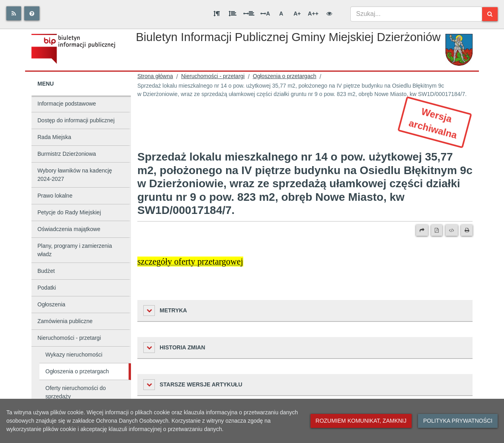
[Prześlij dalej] (422, 230)
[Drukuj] (467, 230)
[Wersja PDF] (437, 230)
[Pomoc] (32, 13)
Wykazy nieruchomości (74, 355)
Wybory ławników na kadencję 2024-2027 (75, 175)
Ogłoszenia (51, 304)
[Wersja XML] (452, 230)
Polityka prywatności (458, 421)
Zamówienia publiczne (65, 321)
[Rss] (14, 13)
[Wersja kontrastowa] (329, 14)
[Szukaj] (490, 14)
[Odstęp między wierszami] (232, 14)
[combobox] (416, 14)
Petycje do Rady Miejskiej (69, 212)
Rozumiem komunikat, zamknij (361, 421)
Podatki (47, 288)
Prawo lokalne (55, 196)
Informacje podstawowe (67, 104)
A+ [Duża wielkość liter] (297, 14)
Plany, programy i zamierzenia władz (75, 250)
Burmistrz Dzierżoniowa (67, 154)
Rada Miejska (54, 137)
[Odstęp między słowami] (249, 14)
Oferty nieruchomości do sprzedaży (76, 392)
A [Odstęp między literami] (265, 14)
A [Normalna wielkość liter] (281, 14)
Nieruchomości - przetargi (69, 338)
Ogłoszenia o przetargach (77, 371)
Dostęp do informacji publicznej (76, 120)
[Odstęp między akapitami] (217, 14)
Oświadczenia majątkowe (69, 229)
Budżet (46, 271)
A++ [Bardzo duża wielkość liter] (313, 14)
